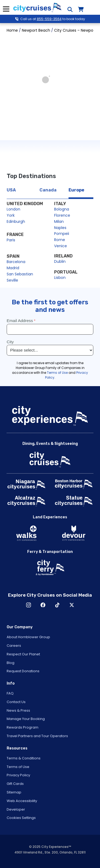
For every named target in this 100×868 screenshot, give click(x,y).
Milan (59, 221)
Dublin (60, 261)
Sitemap (14, 792)
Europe (76, 190)
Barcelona (16, 262)
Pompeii (62, 234)
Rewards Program (23, 727)
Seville (12, 280)
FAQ (10, 693)
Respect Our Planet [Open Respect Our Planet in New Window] (23, 654)
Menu (6, 9)
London (13, 209)
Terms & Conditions (24, 758)
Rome (60, 240)
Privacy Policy (18, 775)
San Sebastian (20, 274)
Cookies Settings (21, 818)
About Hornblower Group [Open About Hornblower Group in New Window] (28, 637)
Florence (62, 215)
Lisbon (60, 278)
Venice (61, 246)
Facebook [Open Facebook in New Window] (43, 605)
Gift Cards (15, 784)
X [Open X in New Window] (72, 605)
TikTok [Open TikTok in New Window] (57, 605)
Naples (60, 228)
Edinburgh (16, 221)
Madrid (13, 268)
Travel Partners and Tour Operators (37, 736)
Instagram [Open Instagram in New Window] (29, 605)
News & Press (18, 710)
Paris (11, 240)
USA (11, 190)
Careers (14, 646)
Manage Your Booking (26, 719)
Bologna (62, 209)
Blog (11, 663)
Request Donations (23, 671)
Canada (48, 190)
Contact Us (16, 702)
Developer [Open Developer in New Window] (16, 809)
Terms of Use (18, 767)
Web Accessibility (22, 801)
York (11, 215)
